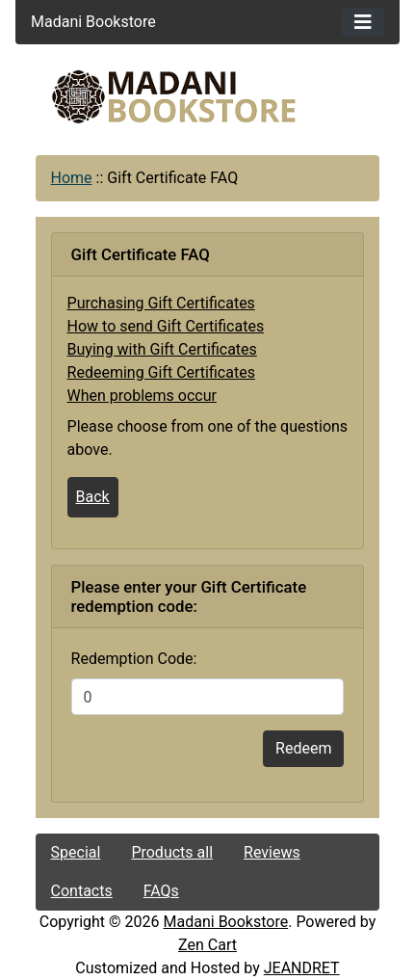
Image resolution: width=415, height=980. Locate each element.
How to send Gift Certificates (166, 326)
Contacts (82, 891)
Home (72, 178)
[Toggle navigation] (363, 22)
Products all (172, 852)
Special (76, 852)
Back (93, 497)
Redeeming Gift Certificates (161, 372)
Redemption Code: (134, 659)
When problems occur (142, 396)
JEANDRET (302, 968)
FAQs (161, 891)
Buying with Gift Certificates (162, 349)
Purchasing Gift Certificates (161, 303)
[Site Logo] (208, 97)
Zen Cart (207, 945)
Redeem (303, 748)
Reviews (272, 852)
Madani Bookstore (226, 922)
